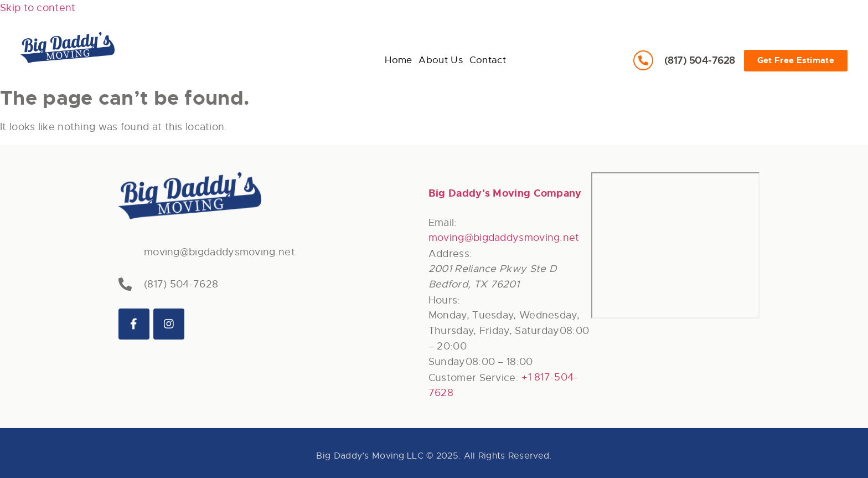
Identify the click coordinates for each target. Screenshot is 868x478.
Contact (292, 37)
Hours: (445, 300)
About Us (228, 37)
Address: (450, 254)
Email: (443, 223)
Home (168, 37)
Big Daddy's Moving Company (505, 193)
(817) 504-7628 (700, 60)
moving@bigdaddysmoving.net (219, 252)
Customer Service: (474, 378)
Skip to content (38, 8)
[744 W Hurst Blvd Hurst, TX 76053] (675, 245)
